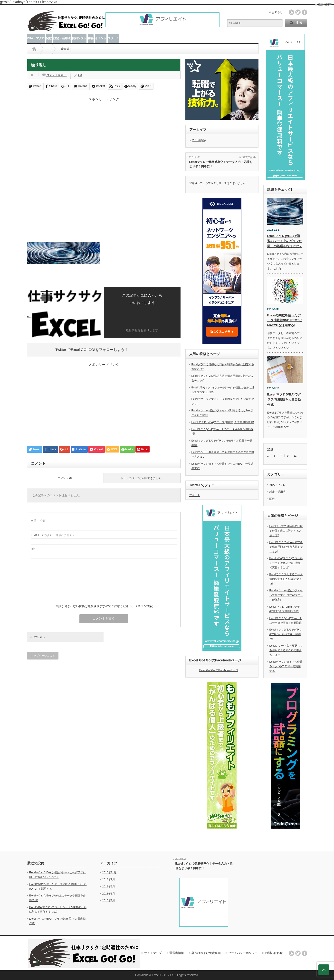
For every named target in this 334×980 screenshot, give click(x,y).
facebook (305, 12)
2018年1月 (109, 900)
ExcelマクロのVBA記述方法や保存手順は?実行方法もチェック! (286, 547)
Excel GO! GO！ (163, 975)
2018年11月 (110, 872)
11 (295, 456)
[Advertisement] (104, 136)
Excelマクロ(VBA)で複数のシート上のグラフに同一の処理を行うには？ (285, 241)
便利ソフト (79, 38)
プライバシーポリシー (243, 953)
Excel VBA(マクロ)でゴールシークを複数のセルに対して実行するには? (286, 563)
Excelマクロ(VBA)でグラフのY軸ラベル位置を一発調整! (286, 634)
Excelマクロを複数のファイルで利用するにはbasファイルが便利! (286, 595)
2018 (271, 450)
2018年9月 (109, 879)
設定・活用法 (62, 38)
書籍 (91, 38)
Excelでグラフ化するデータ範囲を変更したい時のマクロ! (286, 579)
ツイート (195, 495)
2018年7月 (109, 886)
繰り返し (40, 637)
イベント (101, 38)
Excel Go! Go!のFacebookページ (215, 660)
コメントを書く (57, 75)
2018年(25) (199, 140)
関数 (49, 38)
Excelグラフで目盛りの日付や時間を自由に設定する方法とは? (286, 531)
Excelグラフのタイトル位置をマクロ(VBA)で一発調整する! (286, 666)
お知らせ (277, 12)
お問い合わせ (274, 953)
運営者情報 (177, 953)
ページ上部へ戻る (324, 970)
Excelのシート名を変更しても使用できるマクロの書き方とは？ (286, 650)
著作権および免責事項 (206, 953)
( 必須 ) (39, 521)
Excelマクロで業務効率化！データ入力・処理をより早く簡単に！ (221, 164)
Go (80, 75)
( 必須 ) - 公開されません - (52, 535)
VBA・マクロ (36, 38)
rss (291, 12)
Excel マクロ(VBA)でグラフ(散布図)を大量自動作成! (223, 422)
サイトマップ (153, 953)
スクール (114, 38)
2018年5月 (109, 894)
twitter (298, 12)
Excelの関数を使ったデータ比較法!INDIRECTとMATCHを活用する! (285, 320)
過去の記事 (249, 157)
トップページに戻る (43, 656)
